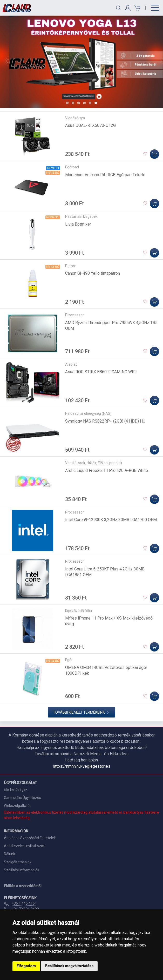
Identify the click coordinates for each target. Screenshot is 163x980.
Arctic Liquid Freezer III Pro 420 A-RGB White (107, 471)
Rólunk (9, 854)
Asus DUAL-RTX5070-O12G (90, 125)
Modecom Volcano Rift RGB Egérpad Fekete (105, 175)
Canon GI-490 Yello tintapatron (93, 273)
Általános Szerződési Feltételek (30, 838)
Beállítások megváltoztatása (69, 966)
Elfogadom (26, 966)
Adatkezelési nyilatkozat (24, 846)
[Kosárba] (154, 154)
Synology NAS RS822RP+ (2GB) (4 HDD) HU (105, 421)
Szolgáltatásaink (18, 862)
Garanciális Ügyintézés (22, 798)
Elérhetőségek (16, 790)
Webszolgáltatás (18, 806)
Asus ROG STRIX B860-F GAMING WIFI (101, 372)
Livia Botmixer (78, 224)
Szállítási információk (22, 870)
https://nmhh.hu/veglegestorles (82, 766)
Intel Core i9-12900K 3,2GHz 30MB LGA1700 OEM (111, 520)
